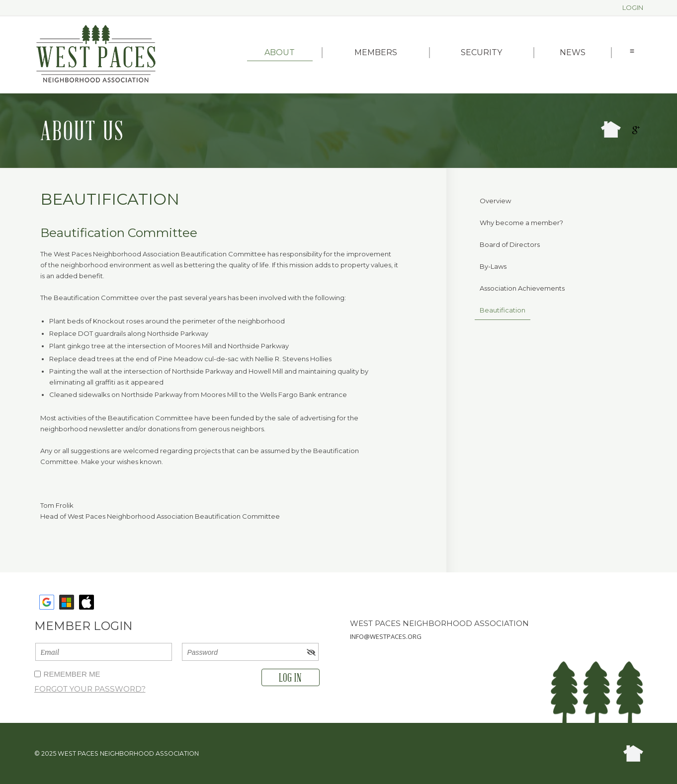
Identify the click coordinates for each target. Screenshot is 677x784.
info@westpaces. (379, 636)
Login (633, 7)
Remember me (72, 674)
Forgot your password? (90, 689)
